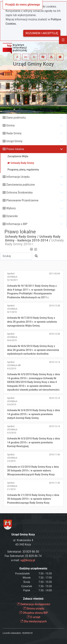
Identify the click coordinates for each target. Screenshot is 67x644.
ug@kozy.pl (28, 560)
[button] (43, 57)
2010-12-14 (54, 362)
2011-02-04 (54, 274)
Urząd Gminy (14, 141)
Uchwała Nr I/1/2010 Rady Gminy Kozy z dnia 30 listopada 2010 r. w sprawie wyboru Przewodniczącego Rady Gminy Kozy (33, 499)
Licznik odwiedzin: (12, 633)
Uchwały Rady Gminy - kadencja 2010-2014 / (33, 238)
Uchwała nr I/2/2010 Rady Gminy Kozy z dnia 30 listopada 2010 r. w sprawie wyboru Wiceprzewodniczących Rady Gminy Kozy (33, 471)
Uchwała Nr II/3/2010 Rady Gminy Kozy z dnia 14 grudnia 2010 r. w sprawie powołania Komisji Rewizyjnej (33, 442)
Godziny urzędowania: (33, 568)
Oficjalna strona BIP (33, 613)
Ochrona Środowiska (19, 193)
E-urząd (33, 617)
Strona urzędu (34, 609)
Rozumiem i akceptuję (42, 33)
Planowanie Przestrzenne (22, 200)
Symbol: (13, 277)
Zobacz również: (34, 599)
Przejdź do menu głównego (23, 5)
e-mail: (23, 560)
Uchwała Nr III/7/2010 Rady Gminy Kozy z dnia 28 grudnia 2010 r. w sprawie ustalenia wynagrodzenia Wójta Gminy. (32, 322)
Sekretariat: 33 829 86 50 (23, 552)
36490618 (27, 633)
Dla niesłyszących (34, 621)
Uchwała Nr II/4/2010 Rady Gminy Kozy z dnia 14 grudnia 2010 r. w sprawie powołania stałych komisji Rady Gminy (33, 414)
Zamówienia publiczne (20, 185)
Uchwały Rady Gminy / (22, 237)
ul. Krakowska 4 (23, 540)
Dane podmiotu (16, 118)
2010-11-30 (54, 455)
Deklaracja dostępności (33, 604)
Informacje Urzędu (18, 177)
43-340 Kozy (23, 544)
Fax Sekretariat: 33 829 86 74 (23, 556)
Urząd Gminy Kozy (34, 64)
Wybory (11, 208)
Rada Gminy (14, 133)
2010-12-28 (54, 306)
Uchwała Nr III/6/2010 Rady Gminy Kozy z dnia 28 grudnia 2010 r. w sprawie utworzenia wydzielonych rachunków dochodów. (33, 350)
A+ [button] (26, 57)
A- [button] (34, 57)
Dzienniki (12, 216)
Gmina (10, 125)
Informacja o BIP (17, 224)
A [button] (17, 57)
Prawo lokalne (15, 149)
